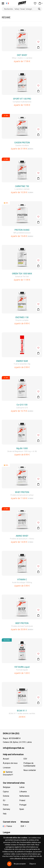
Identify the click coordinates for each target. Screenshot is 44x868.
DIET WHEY (22, 55)
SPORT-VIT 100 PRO (22, 99)
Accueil (6, 759)
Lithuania (23, 792)
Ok (9, 864)
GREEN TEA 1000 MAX (22, 274)
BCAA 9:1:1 (22, 711)
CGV (25, 759)
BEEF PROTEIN (22, 623)
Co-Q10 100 (22, 405)
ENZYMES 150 (22, 317)
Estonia (6, 796)
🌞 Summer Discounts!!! (8, 773)
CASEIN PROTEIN (22, 143)
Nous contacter (30, 770)
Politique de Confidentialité (29, 764)
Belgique (7, 787)
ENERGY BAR (22, 361)
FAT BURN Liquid (22, 667)
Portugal (23, 805)
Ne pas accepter (20, 864)
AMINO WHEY (22, 536)
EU (4, 800)
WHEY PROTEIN (22, 492)
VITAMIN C (22, 580)
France (6, 805)
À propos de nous (10, 763)
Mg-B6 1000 (22, 448)
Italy (5, 814)
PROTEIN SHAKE (22, 230)
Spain (22, 809)
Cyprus (6, 792)
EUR (22, 826)
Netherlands (24, 796)
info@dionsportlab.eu (14, 748)
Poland (22, 800)
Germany (7, 809)
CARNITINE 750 (22, 186)
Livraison (7, 768)
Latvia (22, 787)
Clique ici (33, 864)
